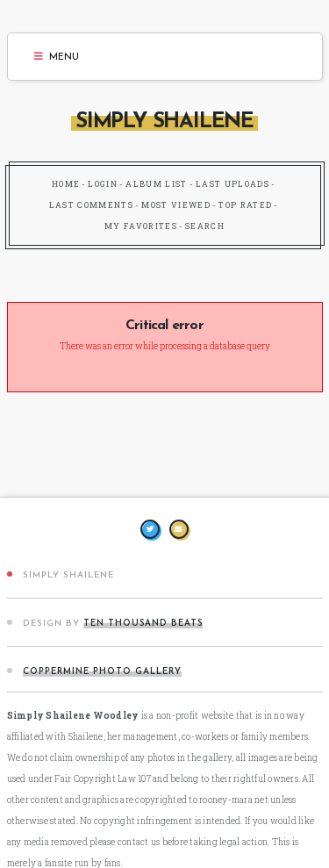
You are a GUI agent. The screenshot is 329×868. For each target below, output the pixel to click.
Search (205, 226)
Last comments (92, 205)
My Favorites (141, 226)
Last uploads (232, 184)
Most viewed (176, 205)
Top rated (245, 205)
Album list (157, 184)
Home (66, 184)
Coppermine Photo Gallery (102, 672)
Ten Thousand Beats (143, 624)
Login (103, 184)
